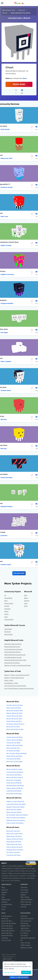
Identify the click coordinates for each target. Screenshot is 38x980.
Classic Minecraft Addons (15, 823)
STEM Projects (25, 945)
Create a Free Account (19, 977)
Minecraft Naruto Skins (14, 719)
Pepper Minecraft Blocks (15, 788)
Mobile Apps (6, 900)
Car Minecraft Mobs (13, 751)
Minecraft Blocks (7, 928)
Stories (6, 614)
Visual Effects (8, 598)
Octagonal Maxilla (7, 303)
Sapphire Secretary (7, 274)
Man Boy (4, 419)
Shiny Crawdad (6, 361)
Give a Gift (24, 892)
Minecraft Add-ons (8, 931)
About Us (5, 890)
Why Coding (25, 897)
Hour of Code (6, 940)
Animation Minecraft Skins (15, 724)
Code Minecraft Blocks (14, 791)
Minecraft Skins (7, 921)
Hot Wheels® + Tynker (11, 683)
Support (4, 892)
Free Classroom (26, 921)
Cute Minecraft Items (14, 855)
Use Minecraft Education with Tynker (15, 660)
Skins (26, 595)
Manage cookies (10, 972)
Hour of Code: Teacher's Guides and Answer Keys (19, 688)
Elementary (25, 923)
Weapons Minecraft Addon (15, 807)
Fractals (7, 606)
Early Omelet (5, 129)
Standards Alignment (28, 938)
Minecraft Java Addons (14, 812)
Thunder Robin (6, 390)
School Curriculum (27, 918)
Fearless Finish (6, 565)
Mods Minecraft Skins (14, 708)
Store (3, 909)
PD (22, 940)
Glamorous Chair (6, 158)
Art (5, 595)
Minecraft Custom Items (15, 834)
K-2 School (24, 933)
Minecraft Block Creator (14, 769)
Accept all (26, 972)
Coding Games (7, 916)
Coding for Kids (10, 10)
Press (3, 895)
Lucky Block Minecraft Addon (16, 804)
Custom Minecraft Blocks (15, 772)
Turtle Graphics (9, 619)
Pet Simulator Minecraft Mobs (17, 753)
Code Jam (5, 938)
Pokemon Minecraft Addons (16, 820)
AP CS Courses (26, 931)
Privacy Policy (7, 959)
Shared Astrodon (7, 477)
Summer (24, 907)
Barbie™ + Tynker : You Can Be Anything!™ (17, 675)
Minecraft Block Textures (15, 777)
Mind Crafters (8, 634)
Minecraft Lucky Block (14, 780)
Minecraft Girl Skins (13, 727)
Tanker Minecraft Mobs (14, 756)
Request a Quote (26, 948)
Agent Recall (8, 629)
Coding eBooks (7, 904)
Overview (24, 887)
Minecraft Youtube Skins (15, 711)
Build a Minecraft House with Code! (15, 655)
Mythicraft (7, 632)
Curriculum (24, 890)
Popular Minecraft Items (15, 839)
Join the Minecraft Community (13, 649)
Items (26, 603)
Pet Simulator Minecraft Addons (17, 815)
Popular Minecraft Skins (14, 713)
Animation (7, 609)
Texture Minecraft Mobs (14, 740)
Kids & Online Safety (9, 961)
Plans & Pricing (26, 902)
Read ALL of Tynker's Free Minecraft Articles (17, 665)
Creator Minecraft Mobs (14, 737)
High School (25, 928)
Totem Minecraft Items (14, 844)
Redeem (23, 895)
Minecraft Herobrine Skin (15, 729)
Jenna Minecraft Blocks (14, 794)
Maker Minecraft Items (14, 836)
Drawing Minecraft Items (15, 850)
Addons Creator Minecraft (15, 801)
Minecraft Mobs (7, 926)
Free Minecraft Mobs (13, 759)
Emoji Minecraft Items (14, 842)
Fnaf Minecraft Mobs (13, 743)
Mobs (26, 606)
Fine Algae (4, 332)
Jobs (3, 897)
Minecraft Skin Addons (14, 810)
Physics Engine (9, 603)
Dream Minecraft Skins (14, 721)
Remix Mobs (19, 84)
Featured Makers (26, 900)
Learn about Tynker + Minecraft (19, 18)
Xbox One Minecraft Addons (16, 818)
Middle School (26, 926)
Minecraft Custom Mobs (15, 761)
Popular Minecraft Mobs (15, 745)
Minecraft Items (7, 933)
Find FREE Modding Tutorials (13, 657)
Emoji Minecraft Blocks (14, 783)
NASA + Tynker (9, 680)
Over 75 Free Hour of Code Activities (15, 686)
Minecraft (22, 10)
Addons (5, 13)
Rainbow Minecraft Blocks (15, 786)
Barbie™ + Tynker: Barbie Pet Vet (14, 678)
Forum (4, 907)
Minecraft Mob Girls (13, 748)
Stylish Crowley (6, 245)
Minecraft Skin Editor (9, 923)
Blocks (26, 598)
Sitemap (4, 902)
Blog (3, 887)
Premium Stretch (7, 187)
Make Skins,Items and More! (13, 644)
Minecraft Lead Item (13, 831)
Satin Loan (4, 216)
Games (6, 611)
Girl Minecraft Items (13, 852)
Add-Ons (27, 601)
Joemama (4, 535)
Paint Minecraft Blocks (14, 775)
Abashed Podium (7, 506)
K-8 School (24, 935)
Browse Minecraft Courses (12, 647)
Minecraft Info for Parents (12, 663)
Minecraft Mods (7, 935)
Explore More (19, 573)
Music (6, 617)
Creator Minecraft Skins (14, 716)
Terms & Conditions (8, 957)
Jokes (6, 601)
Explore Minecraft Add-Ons (12, 652)
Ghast (25, 78)
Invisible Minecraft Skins (15, 705)
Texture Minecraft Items (14, 847)
